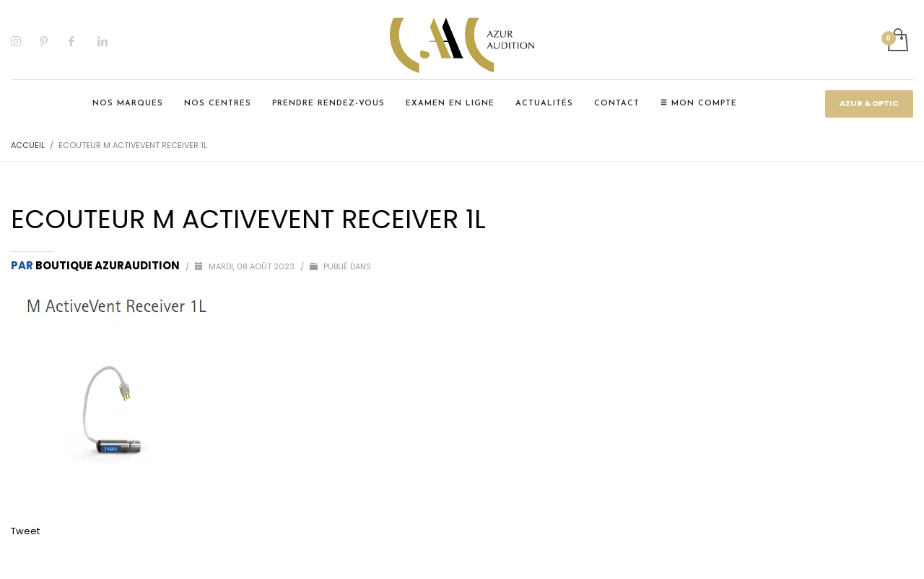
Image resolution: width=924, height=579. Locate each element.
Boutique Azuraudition (109, 265)
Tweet (25, 531)
